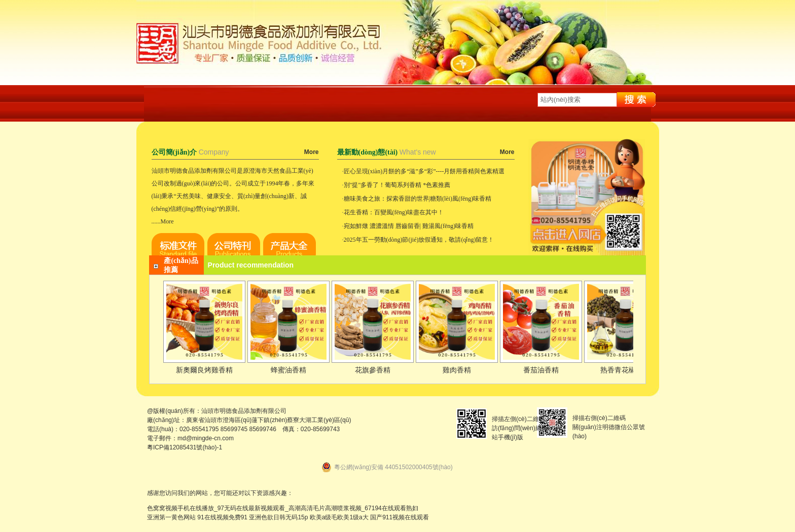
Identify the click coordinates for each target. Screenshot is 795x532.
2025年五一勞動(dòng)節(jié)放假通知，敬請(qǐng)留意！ (419, 240)
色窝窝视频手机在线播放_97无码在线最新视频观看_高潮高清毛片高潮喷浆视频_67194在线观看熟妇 (283, 508)
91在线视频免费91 (222, 517)
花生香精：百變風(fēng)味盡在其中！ (394, 212)
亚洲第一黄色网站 (171, 517)
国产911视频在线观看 (400, 517)
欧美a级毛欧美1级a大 (339, 517)
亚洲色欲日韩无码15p (278, 517)
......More (163, 221)
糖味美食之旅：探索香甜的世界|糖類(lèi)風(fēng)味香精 (418, 199)
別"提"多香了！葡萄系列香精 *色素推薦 (397, 185)
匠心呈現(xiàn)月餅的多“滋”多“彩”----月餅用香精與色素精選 (424, 171)
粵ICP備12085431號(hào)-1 (185, 447)
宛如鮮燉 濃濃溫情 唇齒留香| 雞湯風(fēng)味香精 (409, 226)
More (312, 152)
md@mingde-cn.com (206, 438)
